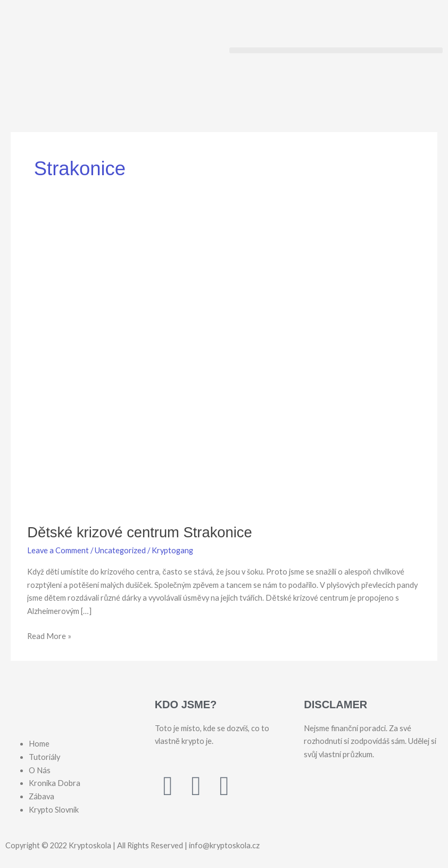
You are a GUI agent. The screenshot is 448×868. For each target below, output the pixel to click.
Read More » (49, 635)
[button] (336, 50)
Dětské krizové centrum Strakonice (139, 532)
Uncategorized (120, 550)
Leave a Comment (58, 550)
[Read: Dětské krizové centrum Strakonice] (224, 365)
